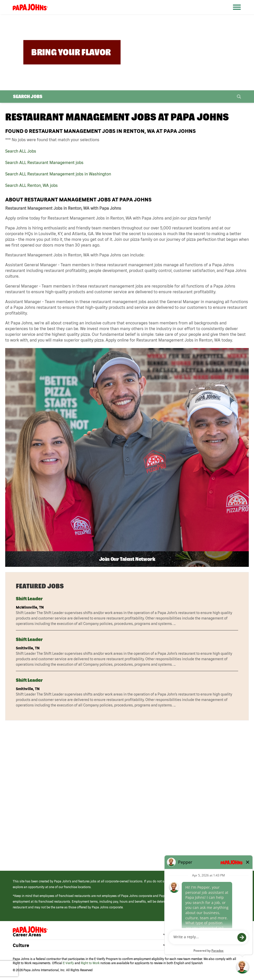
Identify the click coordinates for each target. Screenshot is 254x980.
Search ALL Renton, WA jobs (31, 185)
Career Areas (27, 935)
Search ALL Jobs (21, 151)
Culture (21, 945)
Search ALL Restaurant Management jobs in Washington (58, 174)
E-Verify (68, 963)
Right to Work (90, 963)
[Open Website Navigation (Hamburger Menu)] (239, 13)
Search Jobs (28, 96)
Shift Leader (29, 599)
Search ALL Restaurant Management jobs (44, 162)
